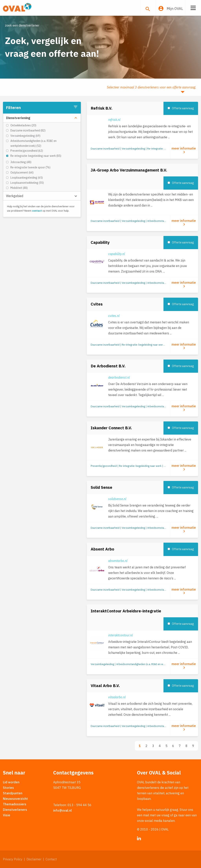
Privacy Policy (13, 859)
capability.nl (116, 254)
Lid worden (11, 782)
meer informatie (184, 150)
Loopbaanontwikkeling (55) (27, 183)
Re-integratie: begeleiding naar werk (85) (36, 156)
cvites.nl (114, 316)
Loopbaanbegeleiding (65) (27, 178)
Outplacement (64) (22, 172)
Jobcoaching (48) (21, 162)
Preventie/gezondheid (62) (27, 151)
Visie (7, 815)
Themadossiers (15, 804)
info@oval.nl (63, 810)
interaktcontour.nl (120, 635)
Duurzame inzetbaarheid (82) (28, 130)
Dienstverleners (15, 810)
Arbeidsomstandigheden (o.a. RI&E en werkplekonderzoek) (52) (33, 143)
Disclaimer (34, 859)
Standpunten (13, 793)
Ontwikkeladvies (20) (23, 125)
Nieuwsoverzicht (15, 799)
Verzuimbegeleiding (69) (25, 136)
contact (37, 211)
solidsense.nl (117, 499)
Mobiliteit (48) (19, 188)
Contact (51, 859)
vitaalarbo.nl (117, 697)
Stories (8, 788)
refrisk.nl (114, 120)
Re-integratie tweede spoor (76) (30, 167)
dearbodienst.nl (119, 377)
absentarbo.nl (118, 561)
